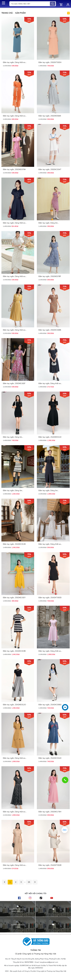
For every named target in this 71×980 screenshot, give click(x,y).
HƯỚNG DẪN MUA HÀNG (18, 926)
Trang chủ (8, 13)
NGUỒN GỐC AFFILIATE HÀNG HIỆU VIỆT (18, 910)
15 (29, 882)
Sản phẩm (22, 13)
